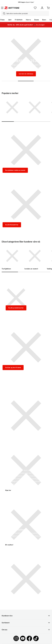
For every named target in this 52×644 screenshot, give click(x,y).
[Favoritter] (35, 8)
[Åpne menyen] (2, 8)
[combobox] (25, 13)
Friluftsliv (19, 20)
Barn (44, 20)
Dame (37, 20)
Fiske (3, 20)
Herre (28, 20)
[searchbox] (27, 13)
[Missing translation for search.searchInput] (3, 13)
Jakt (10, 20)
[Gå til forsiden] (12, 8)
